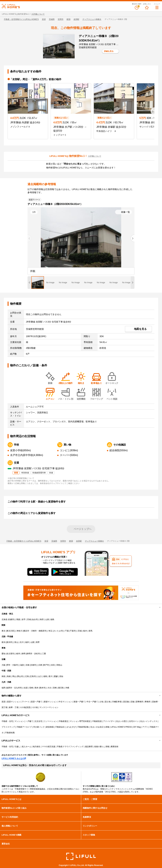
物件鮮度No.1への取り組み (14, 808)
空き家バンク (39, 727)
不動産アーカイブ (24, 727)
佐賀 (26, 688)
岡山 (14, 676)
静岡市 (29, 654)
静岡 (24, 654)
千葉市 (73, 631)
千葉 (67, 631)
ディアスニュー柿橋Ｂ (92, 19)
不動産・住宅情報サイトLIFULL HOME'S (21, 19)
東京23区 (10, 631)
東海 (3, 648)
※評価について (38, 14)
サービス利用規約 (10, 817)
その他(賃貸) (25, 707)
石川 (22, 642)
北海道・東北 (7, 614)
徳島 (45, 676)
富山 (16, 642)
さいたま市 (58, 631)
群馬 (90, 631)
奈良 (53, 665)
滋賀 (22, 665)
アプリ (145, 727)
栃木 (85, 631)
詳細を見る (109, 51)
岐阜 (18, 654)
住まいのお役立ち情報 (100, 727)
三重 (44, 654)
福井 (27, 642)
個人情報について (10, 826)
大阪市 (15, 665)
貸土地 (108, 702)
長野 (38, 642)
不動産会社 (60, 727)
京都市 (33, 665)
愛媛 (56, 676)
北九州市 (18, 688)
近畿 (3, 659)
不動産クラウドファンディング (70, 747)
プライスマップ (8, 727)
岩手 (24, 619)
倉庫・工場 (14, 707)
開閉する (158, 607)
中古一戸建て (92, 702)
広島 (27, 676)
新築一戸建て (79, 702)
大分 (49, 688)
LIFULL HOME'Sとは (11, 799)
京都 (27, 665)
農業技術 (115, 747)
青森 (18, 619)
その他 (35, 707)
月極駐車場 (117, 702)
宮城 (29, 619)
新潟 (3, 642)
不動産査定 (63, 721)
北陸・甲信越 (7, 637)
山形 (47, 619)
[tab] (38, 283)
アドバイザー (109, 721)
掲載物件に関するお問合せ (95, 808)
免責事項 (87, 817)
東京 (3, 631)
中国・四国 (6, 671)
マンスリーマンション (49, 707)
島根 (9, 676)
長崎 (31, 688)
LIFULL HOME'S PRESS (121, 727)
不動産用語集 (83, 727)
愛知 (3, 654)
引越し (17, 747)
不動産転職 (10, 733)
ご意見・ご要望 (90, 799)
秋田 (42, 619)
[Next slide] (153, 111)
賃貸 (44, 19)
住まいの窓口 (122, 721)
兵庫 (40, 665)
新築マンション (50, 702)
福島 (52, 619)
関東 (3, 625)
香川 (50, 676)
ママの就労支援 (49, 747)
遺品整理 (89, 747)
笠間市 (61, 19)
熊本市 (42, 688)
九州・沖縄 (6, 682)
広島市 (33, 676)
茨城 (80, 631)
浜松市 (37, 654)
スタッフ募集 (89, 835)
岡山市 (20, 676)
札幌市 (11, 619)
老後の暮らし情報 (102, 747)
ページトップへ (83, 529)
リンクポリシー (90, 826)
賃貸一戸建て (37, 702)
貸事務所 (139, 702)
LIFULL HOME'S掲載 (11, 835)
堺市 (8, 665)
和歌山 (59, 665)
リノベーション (50, 721)
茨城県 (52, 19)
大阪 (3, 665)
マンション (19, 721)
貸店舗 (126, 702)
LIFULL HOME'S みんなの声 (14, 758)
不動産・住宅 (7, 721)
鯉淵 (69, 19)
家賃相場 (50, 727)
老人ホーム (27, 747)
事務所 (148, 702)
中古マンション (65, 702)
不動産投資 (97, 721)
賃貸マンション (14, 702)
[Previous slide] (29, 238)
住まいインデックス (149, 721)
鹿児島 (61, 688)
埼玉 (50, 631)
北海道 (4, 619)
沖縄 (67, 688)
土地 (101, 702)
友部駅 (76, 19)
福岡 (3, 688)
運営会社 (6, 844)
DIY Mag (137, 727)
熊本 (37, 688)
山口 (40, 676)
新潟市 (9, 642)
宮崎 (55, 688)
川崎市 (34, 631)
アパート (26, 702)
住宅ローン (134, 721)
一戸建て (29, 721)
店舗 (132, 702)
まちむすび (71, 727)
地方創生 (37, 747)
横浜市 (26, 631)
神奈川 (19, 631)
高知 (61, 676)
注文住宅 (38, 721)
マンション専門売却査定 (80, 721)
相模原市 (42, 631)
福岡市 (9, 688)
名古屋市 (10, 654)
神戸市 (46, 665)
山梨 (32, 642)
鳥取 (3, 676)
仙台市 (35, 619)
